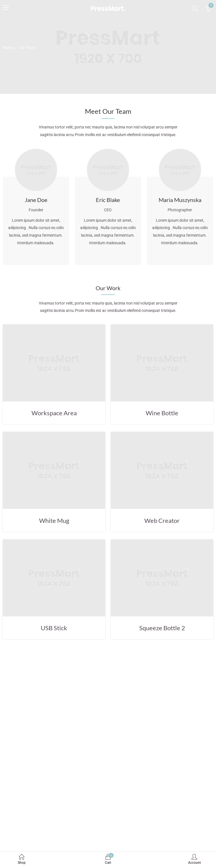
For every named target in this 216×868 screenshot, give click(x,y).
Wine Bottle (162, 413)
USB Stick (54, 628)
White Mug (54, 520)
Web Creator (162, 520)
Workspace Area (54, 413)
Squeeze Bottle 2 (162, 628)
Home (8, 48)
